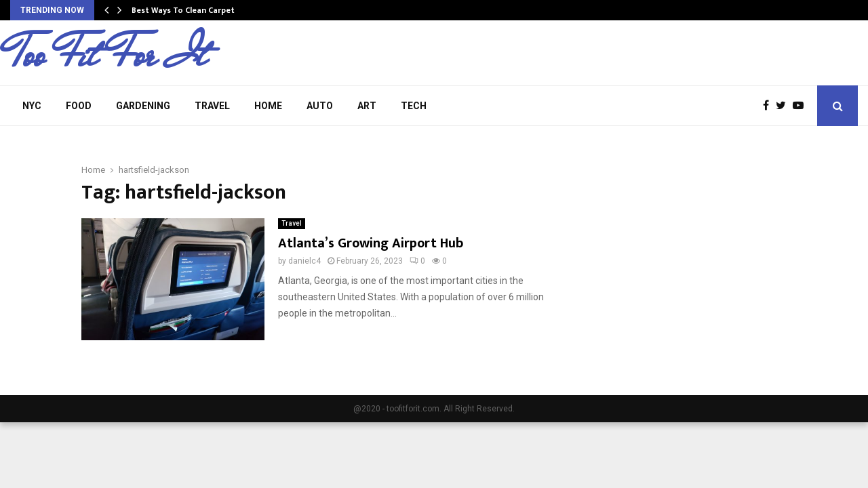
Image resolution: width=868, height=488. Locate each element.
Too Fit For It (108, 55)
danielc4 (304, 261)
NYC (32, 106)
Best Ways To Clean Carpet (183, 10)
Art (367, 106)
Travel (212, 106)
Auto (320, 106)
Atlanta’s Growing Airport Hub (371, 243)
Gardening (143, 106)
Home (268, 106)
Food (79, 106)
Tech (414, 106)
